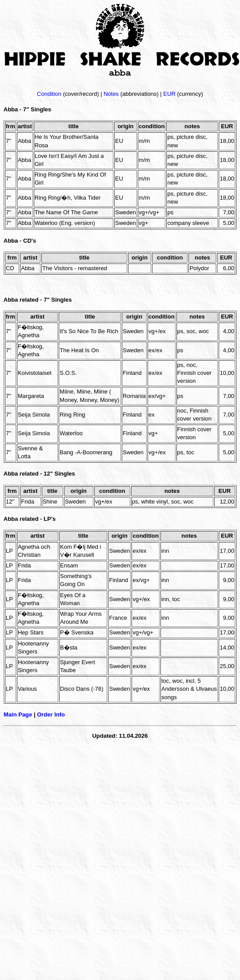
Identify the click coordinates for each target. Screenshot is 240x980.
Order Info (51, 714)
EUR (169, 94)
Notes (111, 94)
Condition (49, 94)
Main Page (18, 714)
